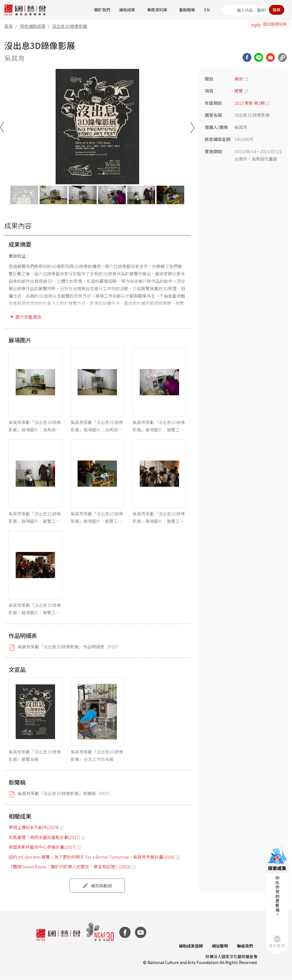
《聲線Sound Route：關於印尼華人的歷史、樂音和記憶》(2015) (70, 867)
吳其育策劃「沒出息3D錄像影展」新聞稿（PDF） (65, 793)
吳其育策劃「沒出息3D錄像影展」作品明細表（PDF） (69, 647)
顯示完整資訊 (28, 317)
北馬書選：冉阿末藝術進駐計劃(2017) (44, 837)
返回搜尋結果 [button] (275, 24)
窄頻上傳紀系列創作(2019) (34, 827)
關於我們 (102, 10)
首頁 (9, 26)
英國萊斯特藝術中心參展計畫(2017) (42, 847)
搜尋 (277, 10)
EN (207, 10)
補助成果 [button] (127, 10)
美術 (239, 79)
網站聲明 (220, 946)
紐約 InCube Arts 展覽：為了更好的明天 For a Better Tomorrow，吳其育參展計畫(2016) (92, 857)
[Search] (255, 10)
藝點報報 (187, 10)
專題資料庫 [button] (157, 10)
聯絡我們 (245, 946)
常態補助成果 (33, 26)
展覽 (239, 91)
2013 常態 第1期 (250, 103)
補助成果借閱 (191, 946)
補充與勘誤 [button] (101, 886)
